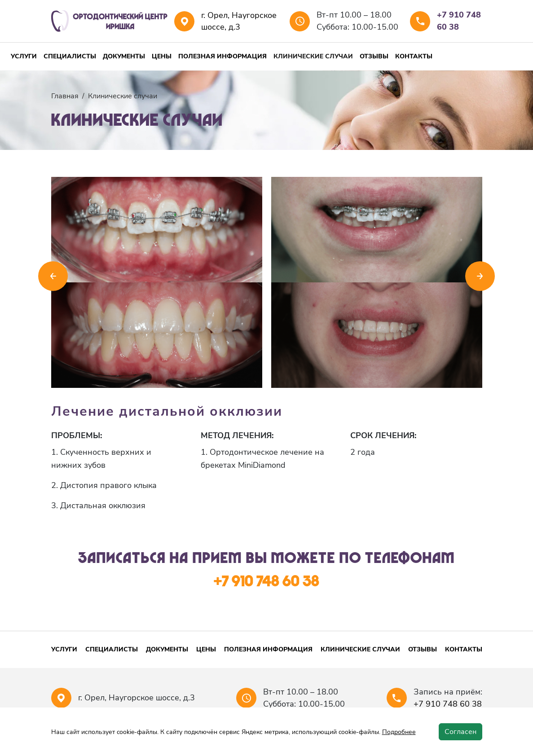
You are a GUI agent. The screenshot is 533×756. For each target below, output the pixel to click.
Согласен (460, 732)
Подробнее (399, 732)
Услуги (64, 649)
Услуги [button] (24, 56)
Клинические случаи (313, 56)
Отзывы (374, 56)
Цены (162, 56)
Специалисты (70, 56)
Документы (124, 56)
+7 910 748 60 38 (459, 21)
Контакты (414, 56)
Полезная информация (222, 56)
